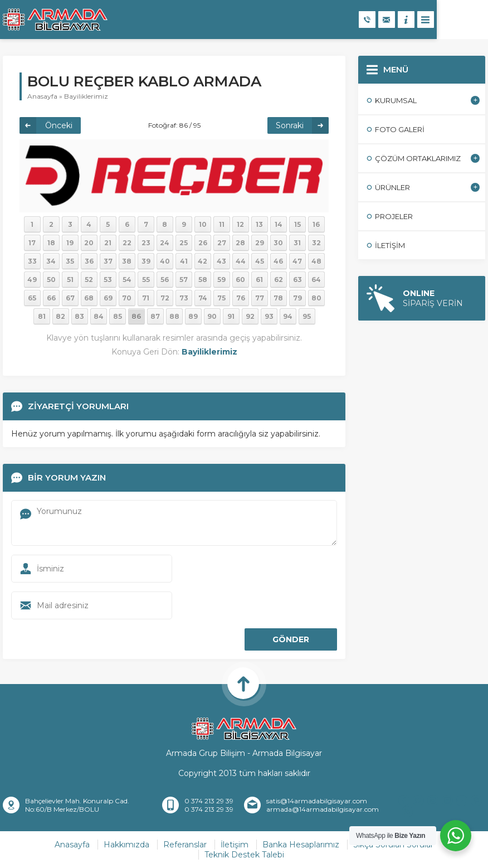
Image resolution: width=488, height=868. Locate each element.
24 (165, 243)
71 (146, 298)
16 (316, 224)
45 (260, 261)
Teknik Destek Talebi (244, 855)
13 (259, 224)
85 (118, 316)
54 (127, 280)
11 (222, 224)
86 (136, 316)
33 (32, 261)
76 (241, 298)
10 (203, 224)
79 (297, 298)
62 (279, 280)
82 (60, 316)
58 (203, 280)
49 (32, 280)
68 (89, 298)
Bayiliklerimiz (86, 96)
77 (260, 298)
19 (70, 243)
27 (222, 243)
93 (269, 316)
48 (316, 261)
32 (316, 243)
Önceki (59, 125)
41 (184, 261)
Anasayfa (42, 96)
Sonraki (290, 125)
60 (240, 280)
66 (51, 298)
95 (307, 316)
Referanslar (185, 845)
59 (221, 280)
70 (127, 298)
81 (42, 316)
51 (70, 280)
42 (202, 261)
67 (70, 298)
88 (174, 316)
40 (165, 261)
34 (51, 261)
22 (127, 243)
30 (278, 243)
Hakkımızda (126, 845)
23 (146, 243)
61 (259, 280)
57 (184, 280)
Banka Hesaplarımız (301, 845)
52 (89, 280)
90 (212, 316)
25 (184, 243)
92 (250, 316)
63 (297, 280)
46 (278, 261)
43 (221, 261)
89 (193, 316)
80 (316, 298)
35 (70, 261)
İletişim (235, 845)
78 (278, 298)
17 (32, 243)
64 (316, 280)
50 (51, 280)
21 (108, 243)
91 (231, 316)
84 (99, 316)
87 (155, 316)
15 (297, 224)
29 (260, 243)
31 (297, 243)
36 (89, 261)
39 (146, 261)
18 (51, 243)
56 (165, 280)
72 (165, 298)
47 (297, 261)
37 (108, 261)
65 (32, 298)
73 (184, 298)
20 (89, 243)
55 (146, 280)
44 (241, 261)
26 (203, 243)
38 (127, 261)
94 (288, 316)
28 (240, 243)
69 (108, 298)
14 (279, 224)
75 (221, 298)
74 (203, 298)
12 (240, 224)
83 (79, 316)
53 (108, 280)
